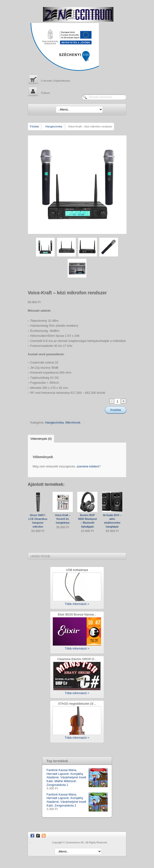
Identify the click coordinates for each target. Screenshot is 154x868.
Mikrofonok (73, 423)
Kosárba (116, 410)
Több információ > (77, 604)
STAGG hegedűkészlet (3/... (77, 704)
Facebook (32, 836)
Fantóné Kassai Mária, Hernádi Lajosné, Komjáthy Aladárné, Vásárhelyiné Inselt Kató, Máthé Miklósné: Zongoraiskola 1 (77, 777)
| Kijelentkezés (49, 80)
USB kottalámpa (77, 570)
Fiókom (39, 92)
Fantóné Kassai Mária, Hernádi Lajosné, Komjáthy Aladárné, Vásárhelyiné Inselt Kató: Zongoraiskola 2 (77, 800)
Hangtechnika (54, 126)
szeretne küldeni (88, 466)
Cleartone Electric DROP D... (77, 659)
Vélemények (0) (41, 439)
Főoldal (34, 126)
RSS (44, 836)
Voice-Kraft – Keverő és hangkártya (63, 519)
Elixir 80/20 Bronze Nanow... (77, 615)
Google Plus (38, 836)
